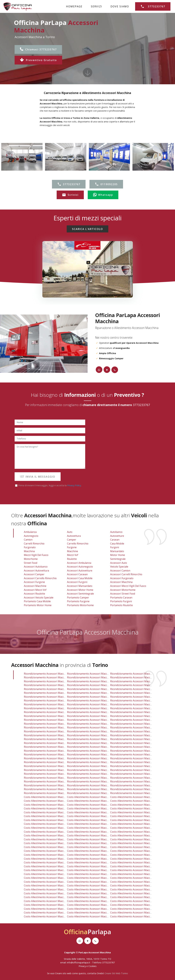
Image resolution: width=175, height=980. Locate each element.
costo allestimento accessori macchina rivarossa (52, 897)
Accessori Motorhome (123, 590)
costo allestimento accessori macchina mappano (52, 843)
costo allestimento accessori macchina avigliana (95, 901)
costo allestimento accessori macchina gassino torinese (57, 882)
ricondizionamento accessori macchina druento (51, 677)
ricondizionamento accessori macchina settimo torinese (100, 731)
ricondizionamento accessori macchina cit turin (95, 693)
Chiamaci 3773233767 (38, 49)
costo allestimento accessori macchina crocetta (138, 816)
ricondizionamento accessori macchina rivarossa (52, 774)
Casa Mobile (117, 544)
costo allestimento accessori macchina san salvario (53, 836)
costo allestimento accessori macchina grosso (94, 893)
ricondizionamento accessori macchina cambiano (139, 789)
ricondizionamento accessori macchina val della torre (141, 743)
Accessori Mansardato (80, 586)
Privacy (83, 966)
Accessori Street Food (123, 594)
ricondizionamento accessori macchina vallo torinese (98, 758)
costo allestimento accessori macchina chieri (93, 909)
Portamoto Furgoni (121, 601)
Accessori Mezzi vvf (35, 590)
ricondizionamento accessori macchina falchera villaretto (57, 697)
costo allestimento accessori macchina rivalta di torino (142, 847)
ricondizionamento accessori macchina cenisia (137, 689)
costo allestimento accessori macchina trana (50, 901)
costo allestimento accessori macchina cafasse (51, 893)
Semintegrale (118, 559)
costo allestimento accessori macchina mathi (93, 897)
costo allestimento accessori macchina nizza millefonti (99, 828)
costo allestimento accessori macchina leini (49, 851)
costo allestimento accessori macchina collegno (95, 801)
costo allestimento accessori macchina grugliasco (139, 805)
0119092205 (106, 184)
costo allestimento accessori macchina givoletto (138, 851)
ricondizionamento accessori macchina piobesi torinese (56, 793)
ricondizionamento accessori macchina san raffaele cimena (101, 782)
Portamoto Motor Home (38, 605)
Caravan (115, 540)
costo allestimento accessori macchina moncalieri (96, 859)
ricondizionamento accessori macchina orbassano (139, 735)
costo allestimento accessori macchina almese (137, 897)
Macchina (29, 551)
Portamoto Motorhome (80, 605)
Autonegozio (31, 536)
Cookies (92, 966)
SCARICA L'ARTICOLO (87, 229)
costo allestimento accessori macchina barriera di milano (100, 809)
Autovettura (74, 536)
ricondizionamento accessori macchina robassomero (98, 724)
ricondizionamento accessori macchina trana (50, 778)
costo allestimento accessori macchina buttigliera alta (98, 870)
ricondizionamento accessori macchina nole (136, 751)
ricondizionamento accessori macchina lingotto (95, 697)
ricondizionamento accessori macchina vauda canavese (99, 789)
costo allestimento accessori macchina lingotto (94, 820)
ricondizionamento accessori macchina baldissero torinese (58, 755)
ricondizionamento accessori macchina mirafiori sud (54, 704)
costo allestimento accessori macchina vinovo (137, 893)
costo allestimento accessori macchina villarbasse (53, 866)
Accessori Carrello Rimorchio (40, 578)
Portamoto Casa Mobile (37, 601)
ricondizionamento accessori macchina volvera (51, 789)
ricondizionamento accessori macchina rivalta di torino (142, 724)
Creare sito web (63, 973)
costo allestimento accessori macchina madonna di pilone (101, 824)
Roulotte (72, 559)
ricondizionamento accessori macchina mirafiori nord (141, 701)
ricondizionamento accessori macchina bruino (94, 751)
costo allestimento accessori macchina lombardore (54, 890)
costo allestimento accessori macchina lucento (137, 820)
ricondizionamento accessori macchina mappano (52, 720)
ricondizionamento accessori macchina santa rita (96, 712)
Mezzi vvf (73, 555)
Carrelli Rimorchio (34, 544)
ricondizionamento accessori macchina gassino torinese (57, 758)
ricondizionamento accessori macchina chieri (93, 785)
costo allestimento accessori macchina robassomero (98, 847)
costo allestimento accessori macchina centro (51, 816)
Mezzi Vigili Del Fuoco (36, 555)
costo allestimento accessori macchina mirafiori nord (141, 824)
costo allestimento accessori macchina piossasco (138, 901)
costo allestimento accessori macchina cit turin (95, 816)
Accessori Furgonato (122, 578)
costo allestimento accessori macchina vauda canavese (99, 913)
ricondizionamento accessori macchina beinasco (138, 720)
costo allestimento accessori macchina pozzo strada (54, 832)
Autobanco (116, 532)
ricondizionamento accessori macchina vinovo (137, 770)
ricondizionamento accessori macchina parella (137, 704)
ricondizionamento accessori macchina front (93, 793)
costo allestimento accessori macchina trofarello (95, 886)
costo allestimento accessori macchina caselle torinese (99, 843)
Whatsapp (103, 195)
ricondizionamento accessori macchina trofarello (96, 762)
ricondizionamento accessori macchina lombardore (54, 766)
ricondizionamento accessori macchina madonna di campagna (60, 701)
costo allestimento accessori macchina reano (50, 886)
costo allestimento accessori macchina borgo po (52, 812)
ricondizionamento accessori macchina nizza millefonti (99, 704)
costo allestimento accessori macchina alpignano (52, 839)
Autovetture (117, 536)
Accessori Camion (120, 571)
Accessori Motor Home (80, 590)
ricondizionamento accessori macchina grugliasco (139, 681)
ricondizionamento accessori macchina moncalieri (96, 735)
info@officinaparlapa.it (78, 962)
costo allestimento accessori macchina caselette (52, 847)
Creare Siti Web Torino (116, 973)
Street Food (31, 563)
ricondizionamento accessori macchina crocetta (138, 693)
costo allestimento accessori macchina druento (51, 801)
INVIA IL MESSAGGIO (38, 477)
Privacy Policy (74, 485)
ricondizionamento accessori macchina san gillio (95, 716)
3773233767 (153, 6)
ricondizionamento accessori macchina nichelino (52, 735)
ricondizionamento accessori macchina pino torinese (98, 739)
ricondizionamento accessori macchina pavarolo (138, 766)
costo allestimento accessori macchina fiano (50, 870)
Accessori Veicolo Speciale (39, 598)
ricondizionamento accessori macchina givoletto (138, 728)
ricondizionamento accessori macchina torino (50, 681)
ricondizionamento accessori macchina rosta (50, 739)
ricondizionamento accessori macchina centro (51, 693)
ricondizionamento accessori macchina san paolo (139, 708)
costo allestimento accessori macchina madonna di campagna (60, 824)
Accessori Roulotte (34, 594)
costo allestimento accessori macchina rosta (50, 863)
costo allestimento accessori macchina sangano (138, 882)
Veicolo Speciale (119, 567)
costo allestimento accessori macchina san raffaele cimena (101, 905)
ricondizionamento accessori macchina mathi (93, 774)
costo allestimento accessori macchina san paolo (138, 832)
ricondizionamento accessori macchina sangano (138, 758)
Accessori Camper (34, 574)
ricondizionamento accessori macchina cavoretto (95, 689)
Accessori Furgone (34, 582)
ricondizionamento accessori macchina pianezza (95, 681)
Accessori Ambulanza (79, 563)
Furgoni (115, 547)
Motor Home (118, 555)
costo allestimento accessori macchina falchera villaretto (57, 820)
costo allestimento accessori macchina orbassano (139, 859)
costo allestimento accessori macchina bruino (94, 874)
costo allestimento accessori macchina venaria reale (141, 797)
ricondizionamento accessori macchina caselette (52, 724)
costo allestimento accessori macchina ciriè (92, 866)
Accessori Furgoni (77, 582)
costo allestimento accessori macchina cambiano (139, 913)
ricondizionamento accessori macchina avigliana (95, 778)
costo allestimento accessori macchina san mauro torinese (101, 851)
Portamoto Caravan (121, 598)
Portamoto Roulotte (121, 605)
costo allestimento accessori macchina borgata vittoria (142, 809)
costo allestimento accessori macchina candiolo (138, 886)
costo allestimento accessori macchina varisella (51, 874)
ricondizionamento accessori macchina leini (49, 728)
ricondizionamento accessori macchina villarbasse (53, 743)
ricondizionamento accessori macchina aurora (51, 685)
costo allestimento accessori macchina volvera (51, 913)
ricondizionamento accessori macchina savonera (95, 674)
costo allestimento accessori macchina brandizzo (139, 909)
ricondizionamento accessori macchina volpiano (95, 755)
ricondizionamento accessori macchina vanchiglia (139, 712)
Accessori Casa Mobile (80, 578)
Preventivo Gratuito (38, 60)
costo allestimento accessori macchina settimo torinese (100, 855)
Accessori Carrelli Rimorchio (126, 574)
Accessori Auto (119, 563)
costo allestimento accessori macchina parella (137, 828)
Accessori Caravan (77, 574)
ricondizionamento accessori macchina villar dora (52, 785)
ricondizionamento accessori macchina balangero (139, 793)
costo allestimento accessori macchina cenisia (137, 812)
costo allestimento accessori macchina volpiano (95, 878)
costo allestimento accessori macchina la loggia (95, 890)
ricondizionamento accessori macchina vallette (51, 674)
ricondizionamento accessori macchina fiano (50, 747)
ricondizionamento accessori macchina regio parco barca (100, 708)
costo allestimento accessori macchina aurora (50, 809)
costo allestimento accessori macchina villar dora (52, 909)
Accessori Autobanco (36, 567)
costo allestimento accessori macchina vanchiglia (139, 836)
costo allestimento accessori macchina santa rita (95, 836)
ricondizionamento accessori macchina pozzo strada (54, 708)
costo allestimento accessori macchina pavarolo (138, 890)
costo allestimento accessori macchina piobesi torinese (56, 917)
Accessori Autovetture (80, 571)
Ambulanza (30, 532)
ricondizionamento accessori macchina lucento (137, 697)
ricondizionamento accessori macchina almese (137, 774)
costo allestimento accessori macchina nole (136, 874)
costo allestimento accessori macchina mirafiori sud (54, 828)
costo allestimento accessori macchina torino (50, 805)
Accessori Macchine (35, 586)
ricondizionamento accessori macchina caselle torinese (99, 720)
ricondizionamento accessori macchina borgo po (52, 689)
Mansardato (117, 551)
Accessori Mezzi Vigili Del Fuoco (128, 586)
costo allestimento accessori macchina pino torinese (98, 863)
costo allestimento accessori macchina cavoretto (95, 812)
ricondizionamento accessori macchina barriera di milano (100, 685)
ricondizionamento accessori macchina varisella (51, 751)
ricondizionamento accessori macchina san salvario (54, 712)
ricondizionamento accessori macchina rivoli (136, 716)
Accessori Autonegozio (80, 567)
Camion (28, 540)
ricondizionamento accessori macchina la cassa (51, 731)
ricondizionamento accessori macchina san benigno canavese (60, 782)
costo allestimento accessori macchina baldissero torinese (58, 878)
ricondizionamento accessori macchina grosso (94, 770)
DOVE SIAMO (120, 6)
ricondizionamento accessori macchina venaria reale (141, 674)
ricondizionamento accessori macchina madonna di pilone (101, 701)
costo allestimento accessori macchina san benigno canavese (60, 905)
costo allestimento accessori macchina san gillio (95, 839)
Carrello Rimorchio (78, 544)
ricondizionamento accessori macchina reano (50, 762)
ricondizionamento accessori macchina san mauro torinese (101, 728)
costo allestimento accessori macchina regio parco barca (100, 832)
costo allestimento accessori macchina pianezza (95, 805)
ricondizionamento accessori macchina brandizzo (139, 785)
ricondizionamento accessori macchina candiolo (138, 762)
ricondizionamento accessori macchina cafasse (51, 770)
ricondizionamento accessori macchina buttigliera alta (98, 747)
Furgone (72, 547)
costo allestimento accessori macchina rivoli (136, 839)
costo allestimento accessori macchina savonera (95, 797)
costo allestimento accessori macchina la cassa (51, 855)
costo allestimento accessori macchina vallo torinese (98, 882)
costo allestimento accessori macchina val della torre (141, 866)
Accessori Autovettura (36, 571)
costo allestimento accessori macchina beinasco (138, 843)
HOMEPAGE (74, 6)
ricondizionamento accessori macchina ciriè (92, 743)
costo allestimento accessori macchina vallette (51, 797)
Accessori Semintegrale (80, 594)
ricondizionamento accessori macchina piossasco (139, 778)
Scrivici (70, 195)
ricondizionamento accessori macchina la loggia (95, 766)
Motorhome (31, 559)
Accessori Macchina (121, 582)
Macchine (73, 551)
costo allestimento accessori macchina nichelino (52, 859)
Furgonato (30, 547)
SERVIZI (97, 6)
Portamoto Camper (78, 598)
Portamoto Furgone (78, 601)
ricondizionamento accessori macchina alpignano (52, 716)
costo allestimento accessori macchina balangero (139, 917)
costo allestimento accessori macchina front (93, 917)
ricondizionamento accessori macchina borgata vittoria (142, 685)
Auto (70, 532)
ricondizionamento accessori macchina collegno (95, 677)
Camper (72, 540)
